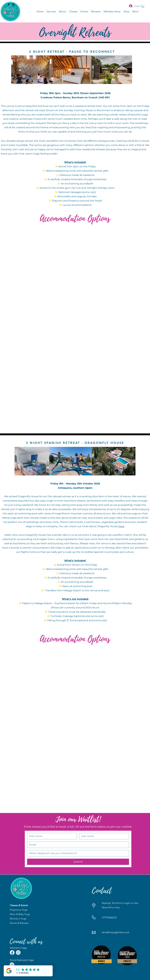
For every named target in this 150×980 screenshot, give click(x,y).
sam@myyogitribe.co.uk (115, 932)
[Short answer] (77, 853)
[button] (143, 6)
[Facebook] (9, 5)
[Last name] (103, 836)
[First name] (51, 836)
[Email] (77, 845)
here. (122, 526)
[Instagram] (13, 5)
